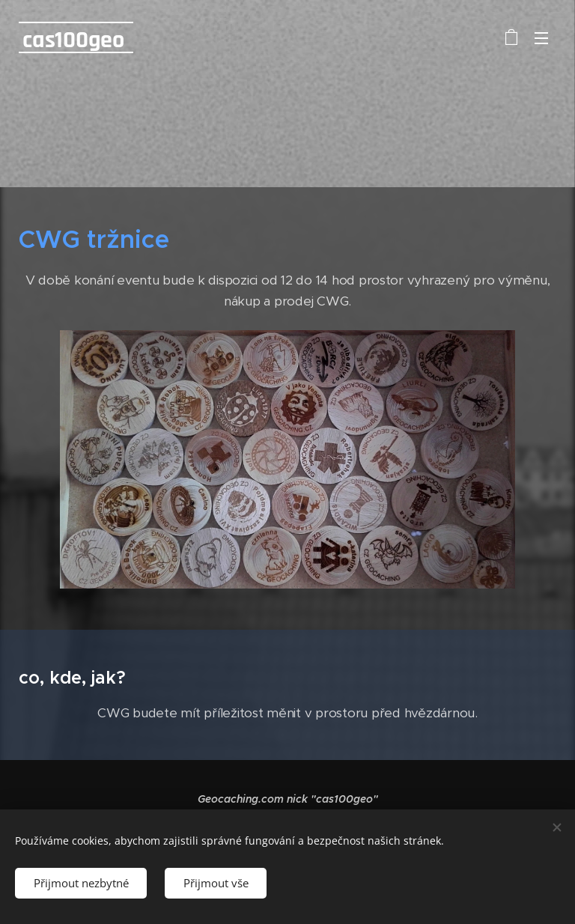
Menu (541, 38)
